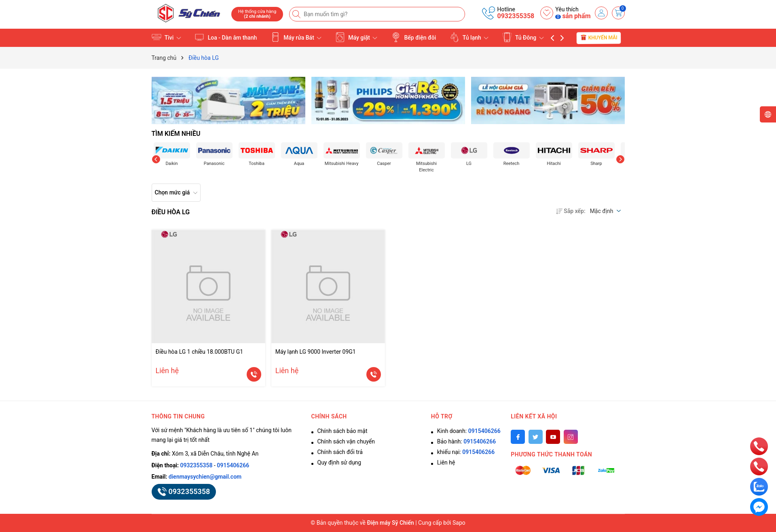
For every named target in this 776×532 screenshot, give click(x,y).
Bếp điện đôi (413, 37)
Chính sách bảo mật (343, 431)
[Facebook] (518, 437)
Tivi (166, 37)
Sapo (459, 523)
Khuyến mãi (599, 38)
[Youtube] (553, 437)
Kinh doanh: (469, 431)
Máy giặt (356, 37)
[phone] (759, 446)
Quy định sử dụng (339, 462)
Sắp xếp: (571, 211)
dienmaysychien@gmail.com (205, 477)
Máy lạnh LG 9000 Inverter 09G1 (316, 352)
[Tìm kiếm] (297, 14)
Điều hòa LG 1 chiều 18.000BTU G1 (200, 352)
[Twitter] (536, 437)
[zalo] (759, 486)
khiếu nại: (466, 452)
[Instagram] (571, 437)
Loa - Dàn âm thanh (226, 37)
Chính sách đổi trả (340, 452)
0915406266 (233, 465)
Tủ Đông (523, 37)
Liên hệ (446, 462)
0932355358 (516, 16)
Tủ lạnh (469, 37)
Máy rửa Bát (296, 37)
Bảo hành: (466, 441)
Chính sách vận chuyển (346, 441)
